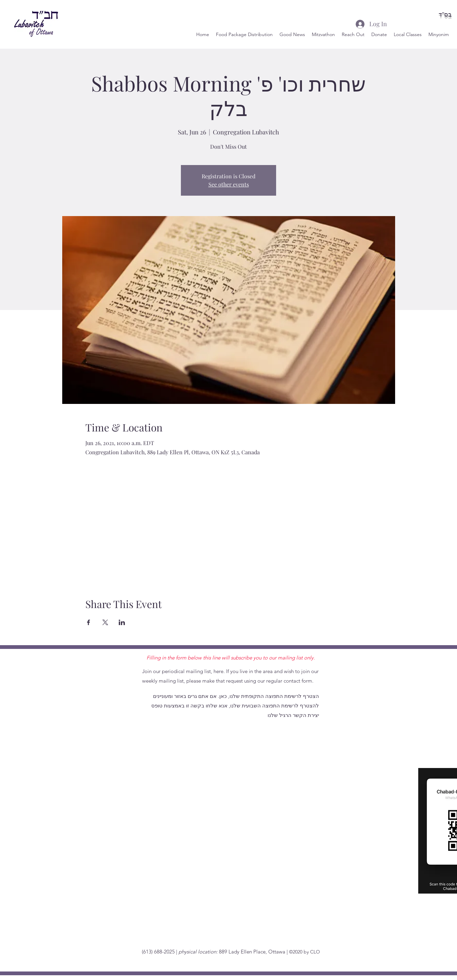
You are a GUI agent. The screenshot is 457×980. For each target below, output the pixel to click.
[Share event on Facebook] (89, 622)
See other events (229, 184)
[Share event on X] (105, 622)
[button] (353, 34)
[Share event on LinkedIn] (122, 622)
